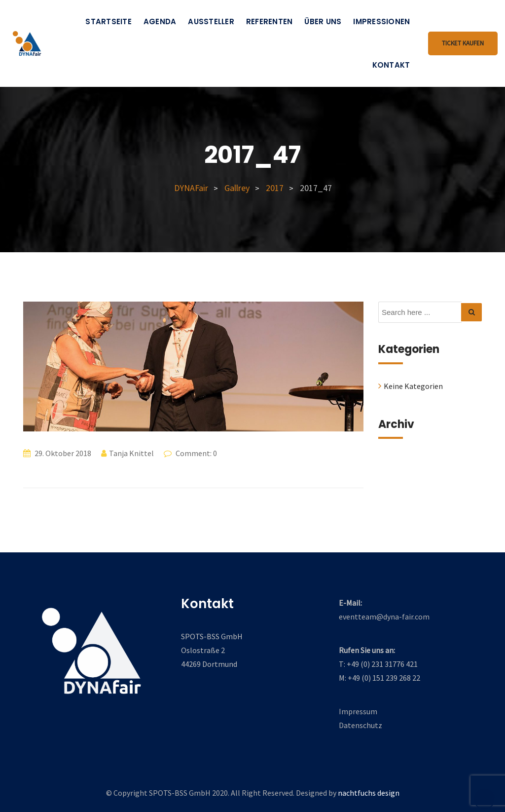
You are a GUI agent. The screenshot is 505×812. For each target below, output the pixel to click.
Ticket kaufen (463, 43)
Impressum (358, 711)
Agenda (160, 21)
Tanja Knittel (131, 453)
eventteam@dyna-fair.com (384, 617)
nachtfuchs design (369, 793)
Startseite (108, 21)
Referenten (270, 21)
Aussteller (211, 21)
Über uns (323, 21)
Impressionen (381, 21)
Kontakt (391, 65)
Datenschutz (361, 725)
